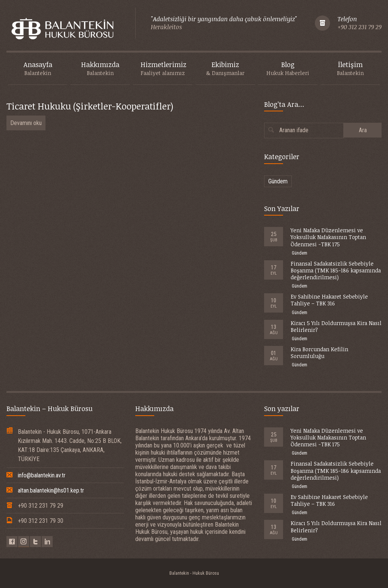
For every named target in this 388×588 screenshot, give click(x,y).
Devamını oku (26, 123)
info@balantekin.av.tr (42, 475)
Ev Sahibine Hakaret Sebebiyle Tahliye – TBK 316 (329, 300)
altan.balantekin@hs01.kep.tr (51, 490)
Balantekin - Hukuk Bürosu (194, 573)
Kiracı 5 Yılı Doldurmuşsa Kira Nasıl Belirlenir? (336, 326)
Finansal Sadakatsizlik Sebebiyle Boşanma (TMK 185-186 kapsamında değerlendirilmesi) (336, 270)
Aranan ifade (294, 130)
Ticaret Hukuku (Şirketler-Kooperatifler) (90, 106)
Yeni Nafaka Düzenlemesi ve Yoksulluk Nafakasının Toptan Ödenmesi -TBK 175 (328, 237)
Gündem (278, 181)
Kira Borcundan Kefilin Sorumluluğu (319, 353)
